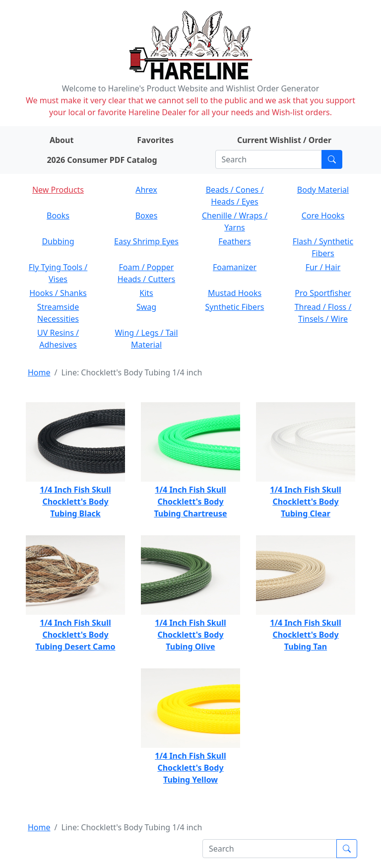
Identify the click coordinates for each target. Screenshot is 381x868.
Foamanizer (235, 267)
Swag (146, 307)
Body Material (323, 190)
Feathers (234, 241)
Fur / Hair (323, 267)
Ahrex (146, 190)
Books (58, 216)
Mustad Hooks (235, 293)
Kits (146, 293)
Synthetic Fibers (235, 307)
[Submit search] (332, 159)
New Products (58, 190)
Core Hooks (323, 216)
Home (39, 372)
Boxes (147, 216)
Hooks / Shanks (58, 293)
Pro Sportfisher (323, 293)
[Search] (269, 159)
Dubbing (58, 241)
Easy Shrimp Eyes (146, 241)
